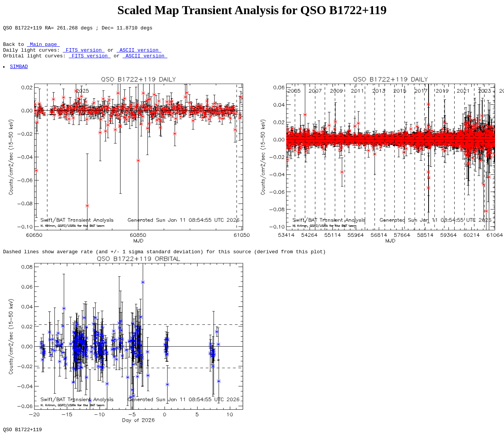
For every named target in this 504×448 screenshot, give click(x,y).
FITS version (84, 54)
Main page (43, 47)
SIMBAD (19, 73)
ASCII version (139, 54)
